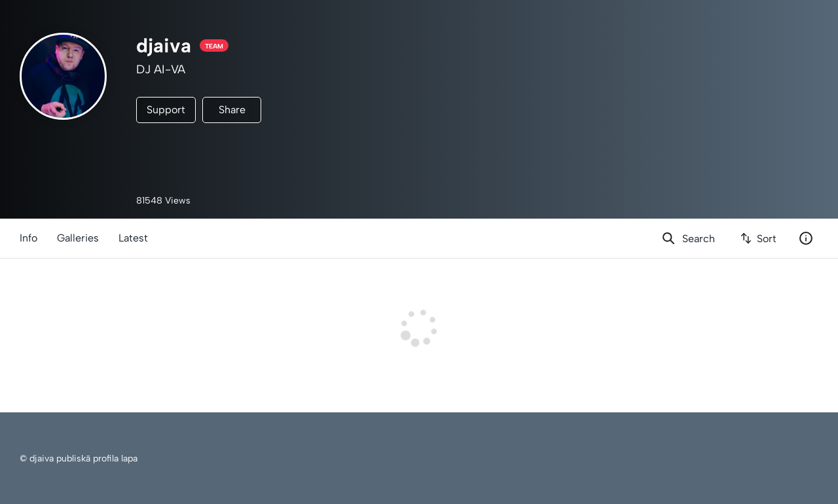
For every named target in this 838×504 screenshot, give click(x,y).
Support (166, 110)
